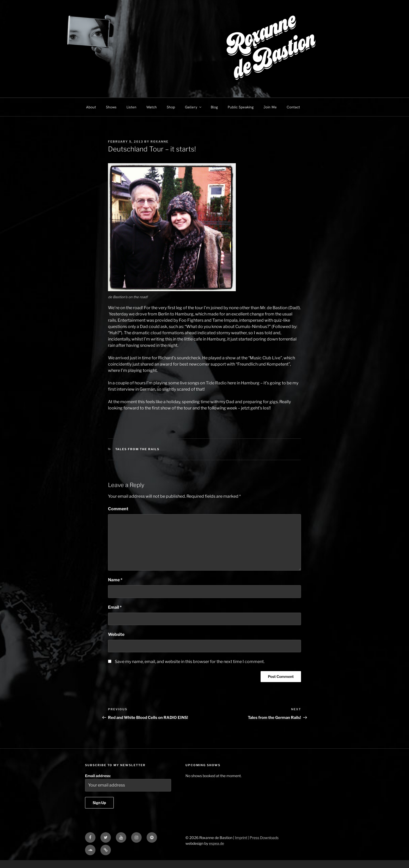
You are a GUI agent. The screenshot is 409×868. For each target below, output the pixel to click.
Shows (111, 107)
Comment (118, 509)
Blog (214, 107)
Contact (293, 107)
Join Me (270, 107)
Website (116, 634)
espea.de (216, 843)
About (91, 107)
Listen (131, 107)
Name (115, 580)
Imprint (241, 838)
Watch (152, 107)
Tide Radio (216, 383)
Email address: (128, 782)
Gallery (194, 107)
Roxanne (160, 142)
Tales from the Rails (137, 449)
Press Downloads (264, 838)
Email (115, 607)
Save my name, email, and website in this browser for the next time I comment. (190, 662)
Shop (171, 107)
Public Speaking (241, 107)
